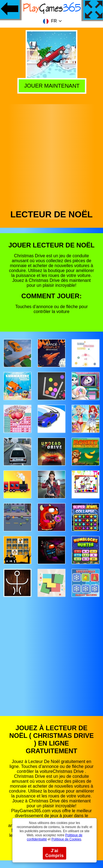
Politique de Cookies (66, 839)
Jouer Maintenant (51, 85)
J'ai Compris (54, 853)
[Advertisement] (51, 155)
